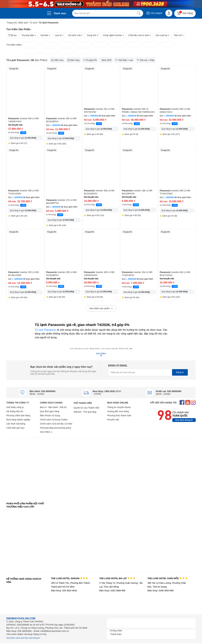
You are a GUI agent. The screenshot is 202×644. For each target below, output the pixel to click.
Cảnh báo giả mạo (15, 428)
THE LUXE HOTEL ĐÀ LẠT (117, 578)
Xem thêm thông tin (184, 420)
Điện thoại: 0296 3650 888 (161, 591)
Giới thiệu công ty (15, 407)
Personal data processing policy (56, 428)
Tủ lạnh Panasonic (45, 330)
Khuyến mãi (113, 420)
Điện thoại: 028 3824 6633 (64, 591)
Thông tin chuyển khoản (119, 407)
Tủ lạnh (33, 23)
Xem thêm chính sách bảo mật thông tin (23, 638)
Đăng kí (180, 372)
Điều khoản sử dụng (50, 415)
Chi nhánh (154, 13)
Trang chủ (12, 23)
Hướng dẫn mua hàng (118, 411)
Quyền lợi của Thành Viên (86, 408)
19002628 (56, 125)
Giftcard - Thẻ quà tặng (85, 412)
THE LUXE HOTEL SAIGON (69, 578)
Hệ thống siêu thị (15, 411)
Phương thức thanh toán (119, 415)
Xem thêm (46, 432)
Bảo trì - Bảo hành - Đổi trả (53, 407)
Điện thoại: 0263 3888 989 (112, 591)
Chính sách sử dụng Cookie (54, 420)
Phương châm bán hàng (18, 415)
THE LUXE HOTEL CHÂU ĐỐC (168, 578)
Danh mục (60, 13)
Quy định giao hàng (50, 411)
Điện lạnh (23, 23)
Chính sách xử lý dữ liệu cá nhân (56, 424)
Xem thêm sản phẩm (101, 309)
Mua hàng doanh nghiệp (18, 420)
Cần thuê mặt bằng (16, 424)
